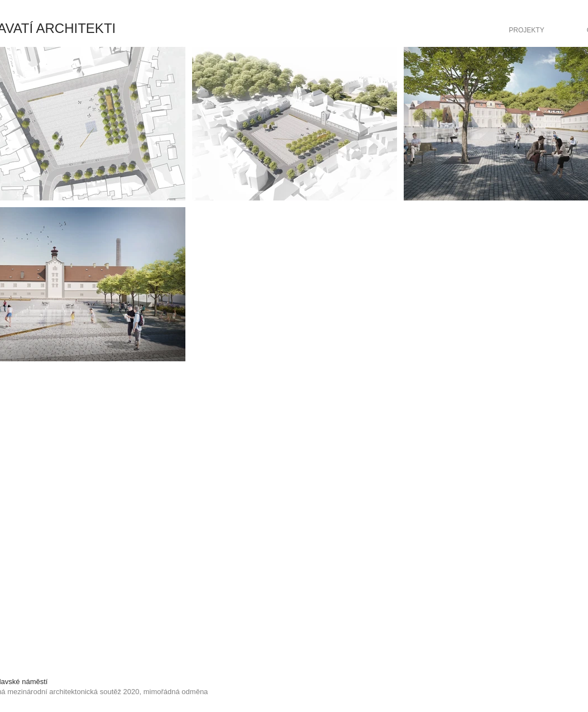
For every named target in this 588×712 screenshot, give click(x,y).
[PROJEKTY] (527, 30)
